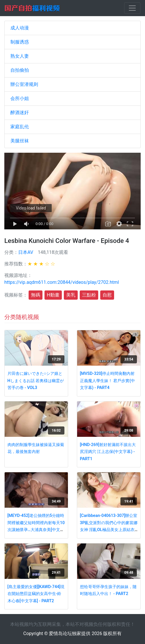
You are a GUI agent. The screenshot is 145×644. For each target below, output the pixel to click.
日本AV (26, 252)
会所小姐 (20, 98)
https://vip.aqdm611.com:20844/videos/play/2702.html (62, 282)
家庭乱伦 (20, 127)
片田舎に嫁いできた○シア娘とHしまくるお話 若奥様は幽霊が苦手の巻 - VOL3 (36, 381)
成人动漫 (20, 28)
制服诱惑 (20, 42)
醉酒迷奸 (20, 113)
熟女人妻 (20, 56)
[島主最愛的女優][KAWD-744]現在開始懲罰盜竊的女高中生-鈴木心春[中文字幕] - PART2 (36, 594)
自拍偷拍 (20, 70)
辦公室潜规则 (24, 84)
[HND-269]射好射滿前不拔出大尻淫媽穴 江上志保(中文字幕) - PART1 (108, 452)
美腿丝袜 (20, 141)
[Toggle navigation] (132, 8)
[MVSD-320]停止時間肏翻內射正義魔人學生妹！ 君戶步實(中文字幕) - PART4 (108, 381)
